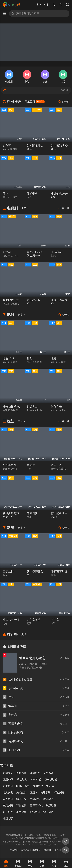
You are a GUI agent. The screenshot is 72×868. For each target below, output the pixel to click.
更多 (25, 208)
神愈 (30, 358)
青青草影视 (36, 805)
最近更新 (35, 102)
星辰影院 (8, 805)
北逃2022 (8, 358)
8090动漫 (36, 780)
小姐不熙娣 (10, 465)
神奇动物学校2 (12, 407)
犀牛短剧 (8, 786)
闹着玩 (31, 465)
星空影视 (21, 812)
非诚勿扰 (32, 513)
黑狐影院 (51, 805)
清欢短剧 (22, 780)
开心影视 (8, 812)
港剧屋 (50, 786)
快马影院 (45, 792)
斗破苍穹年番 (59, 571)
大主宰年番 (34, 620)
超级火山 (32, 407)
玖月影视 (21, 773)
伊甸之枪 (56, 407)
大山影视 (38, 786)
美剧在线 (35, 799)
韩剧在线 (21, 799)
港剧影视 (35, 773)
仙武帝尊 (32, 194)
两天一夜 (56, 465)
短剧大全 (8, 773)
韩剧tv (33, 792)
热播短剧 (21, 792)
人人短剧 (8, 799)
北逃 (54, 358)
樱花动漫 (48, 799)
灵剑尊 (7, 145)
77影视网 (21, 805)
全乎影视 (48, 773)
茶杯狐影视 (51, 780)
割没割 (7, 252)
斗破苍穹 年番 (11, 620)
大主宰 (55, 620)
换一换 (64, 102)
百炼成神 (8, 571)
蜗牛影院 (48, 812)
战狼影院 (59, 792)
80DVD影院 (23, 786)
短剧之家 (8, 818)
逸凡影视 (8, 792)
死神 (5, 194)
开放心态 (56, 252)
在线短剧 (35, 812)
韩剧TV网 (8, 780)
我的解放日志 (11, 300)
